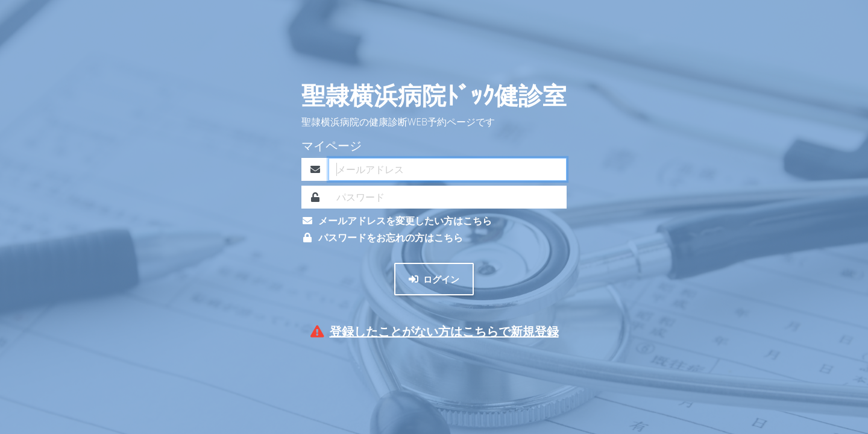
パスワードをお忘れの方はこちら (382, 237)
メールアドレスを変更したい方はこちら (397, 221)
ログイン (434, 279)
